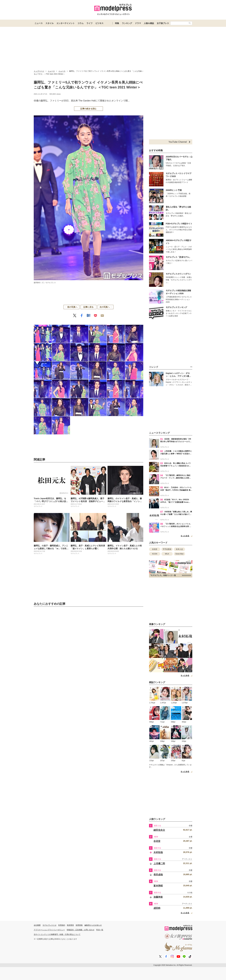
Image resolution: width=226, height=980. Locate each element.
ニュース (39, 23)
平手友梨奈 (167, 549)
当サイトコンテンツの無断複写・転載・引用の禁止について (57, 934)
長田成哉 (158, 875)
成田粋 (157, 908)
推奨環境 (70, 925)
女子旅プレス (163, 23)
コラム (81, 23)
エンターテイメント (66, 23)
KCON (155, 554)
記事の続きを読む (88, 109)
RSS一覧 (100, 930)
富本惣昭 (158, 886)
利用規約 (62, 925)
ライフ (90, 23)
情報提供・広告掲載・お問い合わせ (81, 930)
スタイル (50, 23)
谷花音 (155, 549)
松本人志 (179, 549)
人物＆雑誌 (149, 23)
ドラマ (138, 23)
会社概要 (37, 925)
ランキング (127, 23)
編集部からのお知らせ (93, 925)
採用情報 (79, 925)
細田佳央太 (159, 830)
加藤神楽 (158, 897)
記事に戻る (88, 307)
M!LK (167, 554)
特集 (117, 23)
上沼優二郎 (159, 864)
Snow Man (180, 554)
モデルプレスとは (49, 925)
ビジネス (99, 23)
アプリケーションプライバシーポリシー (49, 930)
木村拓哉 (158, 852)
